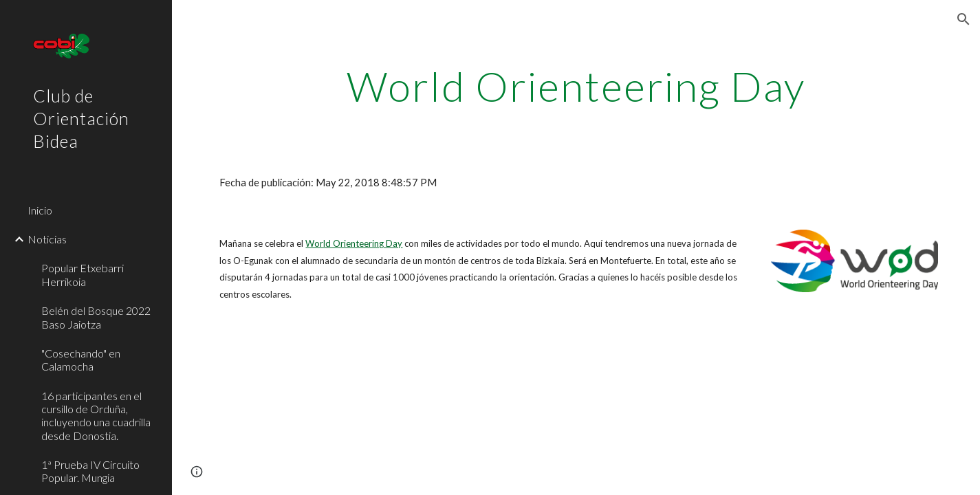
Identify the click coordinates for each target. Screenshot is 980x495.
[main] (576, 86)
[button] (963, 19)
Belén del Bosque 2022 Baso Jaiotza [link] (96, 317)
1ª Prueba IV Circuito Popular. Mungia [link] (90, 471)
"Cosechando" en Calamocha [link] (81, 360)
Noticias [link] (47, 239)
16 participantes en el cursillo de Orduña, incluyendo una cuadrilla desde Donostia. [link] (96, 416)
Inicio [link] (40, 210)
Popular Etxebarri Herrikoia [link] (83, 274)
